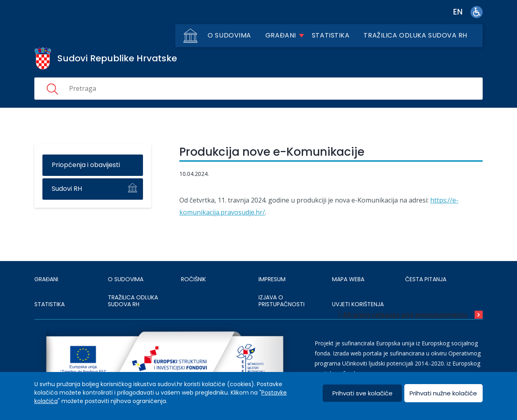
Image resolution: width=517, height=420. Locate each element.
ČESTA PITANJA (426, 279)
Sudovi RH (67, 189)
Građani (281, 35)
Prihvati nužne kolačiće (443, 393)
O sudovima (229, 35)
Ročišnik (193, 279)
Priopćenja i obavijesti (86, 165)
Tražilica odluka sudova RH (415, 35)
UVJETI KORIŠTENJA (358, 304)
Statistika (331, 35)
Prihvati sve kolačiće (363, 393)
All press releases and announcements (405, 315)
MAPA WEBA (348, 279)
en (458, 12)
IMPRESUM (272, 279)
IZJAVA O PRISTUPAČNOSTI (282, 301)
